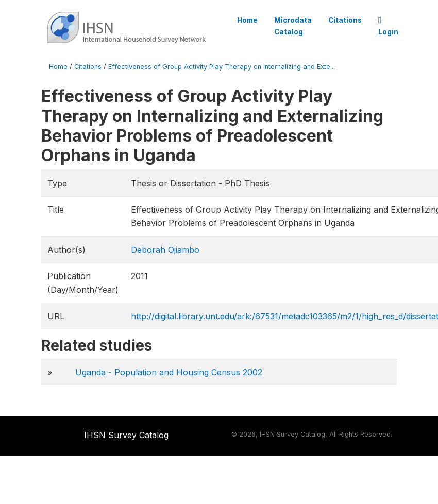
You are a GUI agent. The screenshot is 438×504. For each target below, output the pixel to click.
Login (388, 26)
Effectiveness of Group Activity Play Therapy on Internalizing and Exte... (222, 67)
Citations (345, 20)
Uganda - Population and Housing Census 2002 (169, 372)
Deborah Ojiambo (165, 250)
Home (247, 20)
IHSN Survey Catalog (126, 435)
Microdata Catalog (293, 26)
